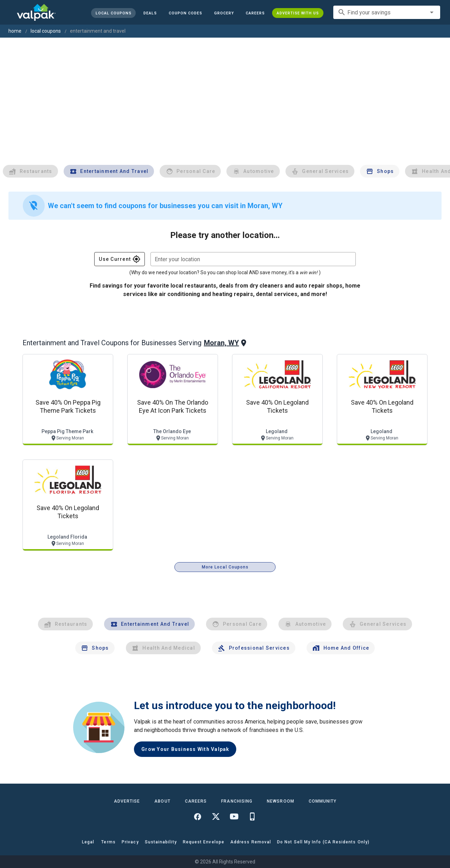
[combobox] (387, 12)
